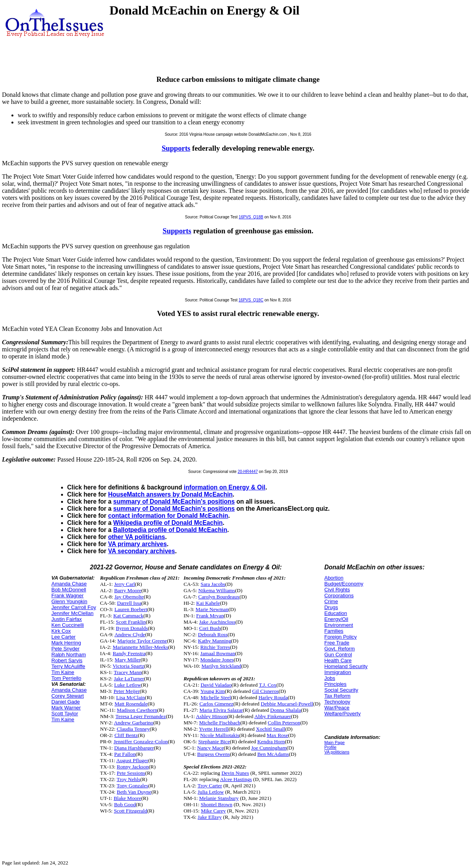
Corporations (339, 596)
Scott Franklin (131, 622)
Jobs (330, 678)
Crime (331, 601)
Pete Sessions (131, 773)
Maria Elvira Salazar (221, 710)
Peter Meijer (126, 691)
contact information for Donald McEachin (168, 516)
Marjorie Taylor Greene (142, 641)
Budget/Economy (344, 584)
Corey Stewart (68, 696)
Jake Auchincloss (217, 622)
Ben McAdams (273, 754)
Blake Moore (128, 798)
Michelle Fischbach (220, 723)
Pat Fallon (125, 754)
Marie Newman (212, 609)
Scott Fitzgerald (131, 811)
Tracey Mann (128, 672)
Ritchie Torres (215, 647)
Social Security (341, 690)
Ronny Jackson (133, 767)
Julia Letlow (211, 792)
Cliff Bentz (126, 735)
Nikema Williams (217, 590)
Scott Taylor (65, 714)
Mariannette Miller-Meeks (140, 647)
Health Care (338, 660)
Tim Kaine (63, 672)
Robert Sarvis (67, 660)
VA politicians (337, 752)
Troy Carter (210, 786)
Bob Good (125, 804)
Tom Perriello (67, 678)
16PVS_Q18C (251, 300)
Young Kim (213, 691)
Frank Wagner (68, 596)
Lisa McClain (131, 697)
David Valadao (216, 685)
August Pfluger (132, 760)
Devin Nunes (235, 773)
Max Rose (277, 735)
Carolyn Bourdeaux (219, 597)
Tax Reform (337, 696)
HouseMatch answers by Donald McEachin (170, 494)
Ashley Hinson (212, 716)
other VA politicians (137, 537)
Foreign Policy (341, 637)
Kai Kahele (208, 603)
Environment (339, 625)
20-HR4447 (248, 472)
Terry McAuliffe (69, 666)
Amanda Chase (69, 584)
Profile (331, 747)
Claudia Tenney (133, 729)
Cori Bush (210, 628)
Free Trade (337, 643)
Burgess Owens (214, 754)
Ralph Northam (69, 655)
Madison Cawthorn (137, 710)
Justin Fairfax (67, 619)
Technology (337, 702)
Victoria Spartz (128, 666)
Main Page (335, 742)
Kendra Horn (271, 741)
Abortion (334, 578)
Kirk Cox (61, 631)
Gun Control (338, 655)
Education (336, 613)
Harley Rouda (273, 697)
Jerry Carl (125, 584)
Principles (335, 684)
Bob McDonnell (69, 590)
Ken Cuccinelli (68, 625)
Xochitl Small (270, 729)
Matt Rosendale (131, 704)
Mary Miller (128, 660)
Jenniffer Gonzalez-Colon (141, 741)
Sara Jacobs (213, 584)
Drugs (331, 607)
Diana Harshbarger (134, 748)
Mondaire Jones (217, 660)
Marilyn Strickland (221, 666)
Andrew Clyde (130, 634)
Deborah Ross (213, 634)
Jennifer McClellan (73, 613)
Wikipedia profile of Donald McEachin (168, 523)
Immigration (338, 672)
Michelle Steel (216, 697)
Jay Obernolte (129, 597)
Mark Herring (66, 643)
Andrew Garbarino (133, 723)
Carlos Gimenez (217, 704)
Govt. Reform (340, 649)
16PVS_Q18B (251, 217)
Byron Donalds (132, 628)
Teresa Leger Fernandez (141, 716)
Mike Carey (213, 811)
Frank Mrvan (210, 616)
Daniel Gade (66, 702)
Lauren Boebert (131, 609)
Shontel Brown (217, 804)
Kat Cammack (129, 616)
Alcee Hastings (236, 779)
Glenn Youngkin (69, 601)
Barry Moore (128, 590)
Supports (176, 148)
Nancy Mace (211, 748)
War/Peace (337, 708)
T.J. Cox (268, 685)
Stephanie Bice (214, 741)
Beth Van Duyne (134, 792)
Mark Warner (66, 708)
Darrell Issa (129, 603)
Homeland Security (346, 666)
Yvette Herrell (214, 729)
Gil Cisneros (266, 691)
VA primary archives (138, 544)
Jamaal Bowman (218, 653)
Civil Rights (337, 590)
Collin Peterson (284, 723)
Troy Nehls (128, 779)
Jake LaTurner (129, 679)
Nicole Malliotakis (220, 735)
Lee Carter (64, 637)
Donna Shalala (285, 710)
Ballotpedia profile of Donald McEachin (170, 530)
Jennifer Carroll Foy (74, 607)
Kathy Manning (215, 641)
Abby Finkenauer (273, 716)
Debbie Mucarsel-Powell (287, 704)
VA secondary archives (142, 551)
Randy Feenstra (129, 653)
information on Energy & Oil (225, 487)
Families (334, 631)
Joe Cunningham (269, 748)
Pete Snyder (66, 649)
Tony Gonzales (132, 786)
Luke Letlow (128, 685)
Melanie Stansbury (219, 798)
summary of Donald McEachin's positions (174, 501)
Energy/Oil (336, 619)
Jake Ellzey (210, 817)
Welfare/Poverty (343, 714)
